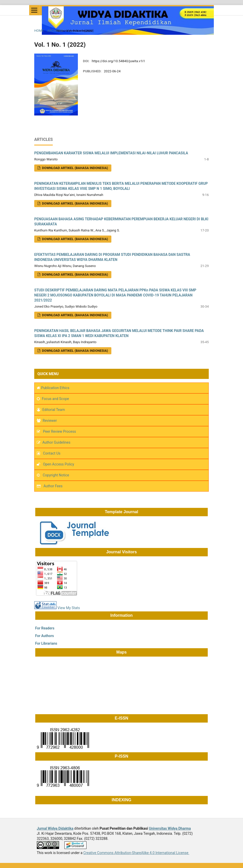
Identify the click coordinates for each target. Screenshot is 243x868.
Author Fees (53, 486)
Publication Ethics (55, 388)
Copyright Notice (56, 475)
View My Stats (69, 608)
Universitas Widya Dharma (170, 828)
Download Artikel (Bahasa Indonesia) (74, 203)
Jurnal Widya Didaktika (55, 828)
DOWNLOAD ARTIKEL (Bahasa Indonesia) (74, 168)
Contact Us (52, 453)
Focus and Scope (55, 399)
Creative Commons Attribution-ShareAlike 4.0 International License (136, 853)
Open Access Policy (59, 464)
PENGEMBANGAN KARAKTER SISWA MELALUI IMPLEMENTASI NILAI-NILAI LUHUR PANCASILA (111, 153)
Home (39, 31)
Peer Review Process (59, 431)
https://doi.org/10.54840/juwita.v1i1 (118, 61)
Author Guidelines (56, 442)
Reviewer (50, 421)
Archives (55, 31)
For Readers (44, 628)
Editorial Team (54, 410)
